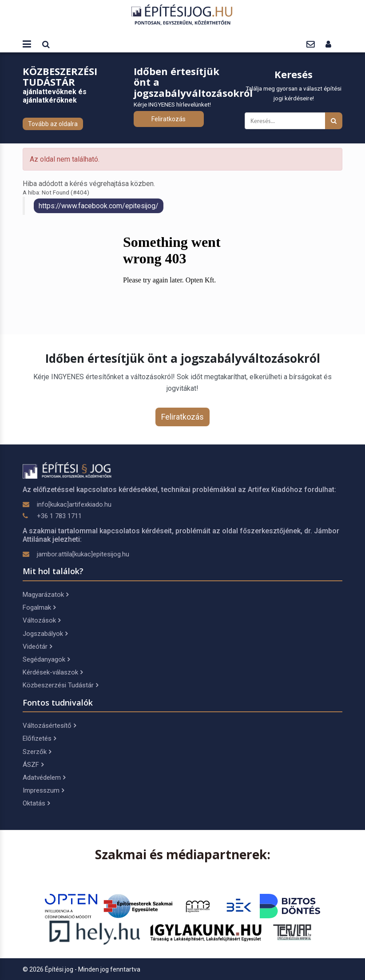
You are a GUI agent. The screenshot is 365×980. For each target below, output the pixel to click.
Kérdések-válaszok (53, 672)
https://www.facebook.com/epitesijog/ (99, 206)
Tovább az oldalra (53, 124)
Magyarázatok (46, 595)
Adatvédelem (44, 778)
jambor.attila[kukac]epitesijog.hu (83, 554)
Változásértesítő (49, 726)
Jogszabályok (45, 634)
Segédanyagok (46, 659)
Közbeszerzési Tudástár (60, 685)
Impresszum (43, 790)
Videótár (37, 647)
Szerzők (37, 752)
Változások (42, 620)
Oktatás (36, 803)
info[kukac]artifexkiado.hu (74, 504)
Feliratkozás (169, 119)
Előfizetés (39, 738)
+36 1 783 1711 (59, 516)
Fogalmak (39, 607)
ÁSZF (33, 765)
